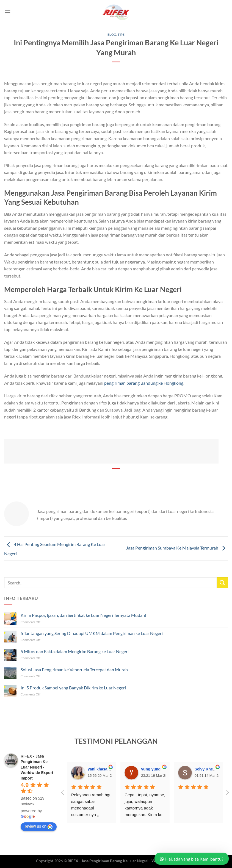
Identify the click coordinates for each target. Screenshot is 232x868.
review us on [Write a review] (39, 827)
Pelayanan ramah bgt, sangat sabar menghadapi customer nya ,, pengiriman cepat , (92, 808)
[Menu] (7, 12)
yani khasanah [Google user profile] (101, 769)
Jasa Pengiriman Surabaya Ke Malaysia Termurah (177, 548)
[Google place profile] (37, 767)
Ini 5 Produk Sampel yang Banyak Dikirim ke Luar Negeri (73, 688)
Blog (112, 34)
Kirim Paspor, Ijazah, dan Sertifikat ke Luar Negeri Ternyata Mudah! (83, 615)
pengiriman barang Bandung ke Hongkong (144, 383)
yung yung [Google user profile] (151, 769)
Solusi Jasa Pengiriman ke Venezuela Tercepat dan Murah (74, 669)
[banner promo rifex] (111, 450)
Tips (121, 34)
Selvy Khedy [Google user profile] (206, 769)
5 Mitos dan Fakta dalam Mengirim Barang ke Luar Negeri (75, 651)
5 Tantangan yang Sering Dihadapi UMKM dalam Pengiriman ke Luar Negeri (92, 633)
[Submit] (222, 583)
